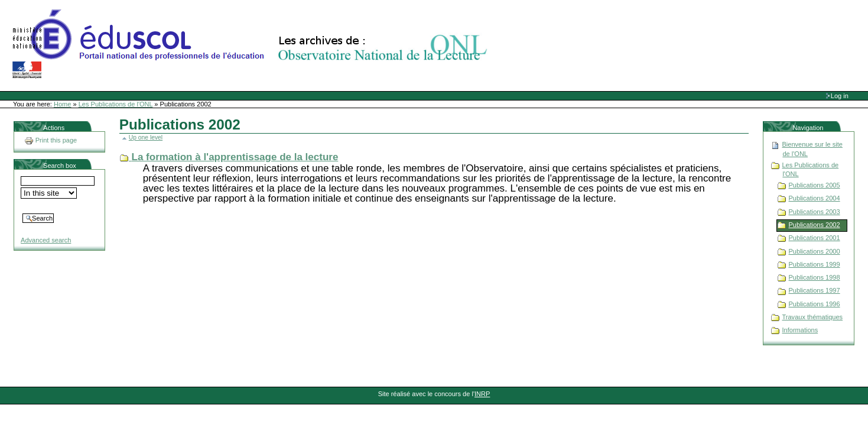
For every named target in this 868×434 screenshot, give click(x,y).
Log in (840, 96)
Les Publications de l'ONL (116, 104)
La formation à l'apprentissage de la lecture (235, 157)
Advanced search (46, 240)
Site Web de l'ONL (252, 44)
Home (62, 104)
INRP (482, 394)
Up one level (146, 137)
